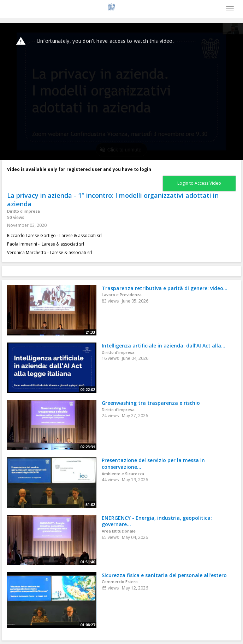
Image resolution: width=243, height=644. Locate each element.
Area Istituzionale (119, 531)
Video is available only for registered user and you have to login (79, 169)
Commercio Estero (120, 582)
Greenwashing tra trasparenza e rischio (151, 403)
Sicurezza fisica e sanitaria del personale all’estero (164, 575)
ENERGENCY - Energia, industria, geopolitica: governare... (157, 521)
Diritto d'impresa (23, 211)
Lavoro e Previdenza (122, 295)
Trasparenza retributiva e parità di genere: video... (165, 288)
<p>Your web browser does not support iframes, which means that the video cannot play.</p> (121, 91)
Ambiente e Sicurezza (123, 474)
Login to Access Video (199, 183)
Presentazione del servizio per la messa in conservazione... (153, 464)
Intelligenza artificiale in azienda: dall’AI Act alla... (164, 346)
